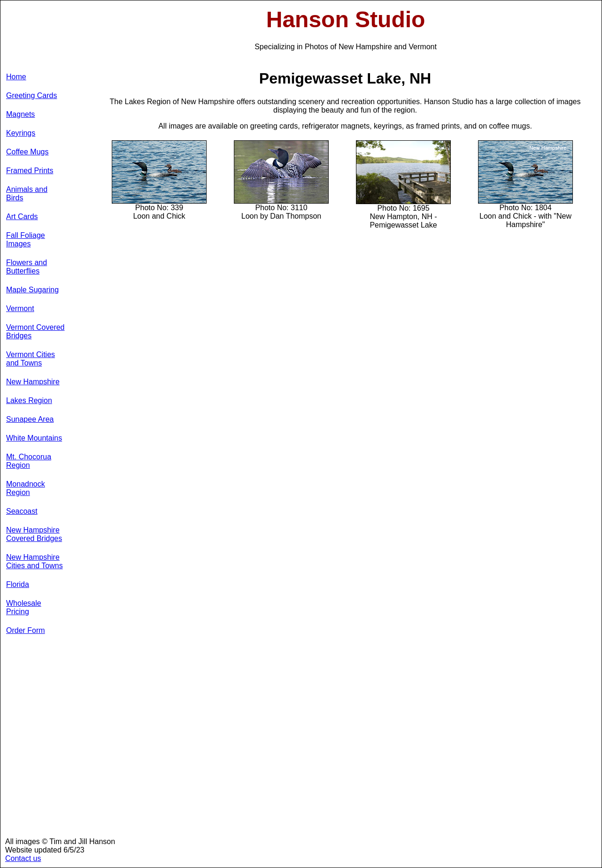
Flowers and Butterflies (27, 267)
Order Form (26, 630)
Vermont (20, 308)
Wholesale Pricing (24, 607)
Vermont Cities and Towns (31, 359)
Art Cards (22, 217)
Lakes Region (29, 400)
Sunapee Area (30, 419)
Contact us (23, 858)
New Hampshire (33, 382)
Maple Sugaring (32, 290)
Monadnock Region (26, 488)
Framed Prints (30, 171)
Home (16, 77)
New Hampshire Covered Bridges (34, 534)
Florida (18, 584)
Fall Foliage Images (26, 240)
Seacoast (22, 511)
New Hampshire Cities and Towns (35, 561)
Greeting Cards (32, 95)
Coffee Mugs (27, 152)
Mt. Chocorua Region (29, 461)
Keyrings (21, 133)
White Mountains (34, 438)
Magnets (20, 114)
